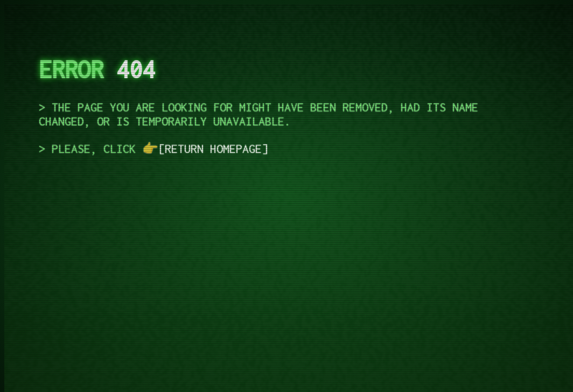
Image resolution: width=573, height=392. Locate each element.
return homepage (213, 149)
